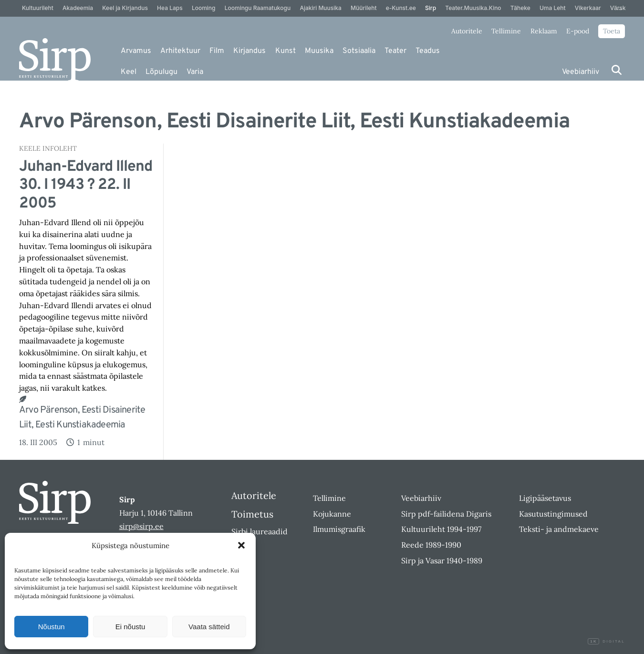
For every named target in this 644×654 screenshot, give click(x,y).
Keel (129, 72)
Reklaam (544, 31)
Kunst (286, 51)
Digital (606, 642)
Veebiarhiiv (581, 72)
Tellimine (506, 31)
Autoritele (467, 31)
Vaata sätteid (209, 627)
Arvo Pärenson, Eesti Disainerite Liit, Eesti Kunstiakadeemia (82, 418)
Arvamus (136, 51)
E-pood (578, 31)
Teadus (428, 51)
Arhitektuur (180, 51)
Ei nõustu (130, 627)
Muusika (319, 51)
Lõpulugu (161, 72)
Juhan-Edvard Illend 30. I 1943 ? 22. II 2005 (86, 185)
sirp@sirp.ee (141, 526)
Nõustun (52, 627)
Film (217, 51)
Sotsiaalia (359, 51)
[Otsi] (617, 70)
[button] (241, 545)
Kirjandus (249, 51)
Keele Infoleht (48, 148)
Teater (395, 51)
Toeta (612, 31)
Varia (195, 72)
